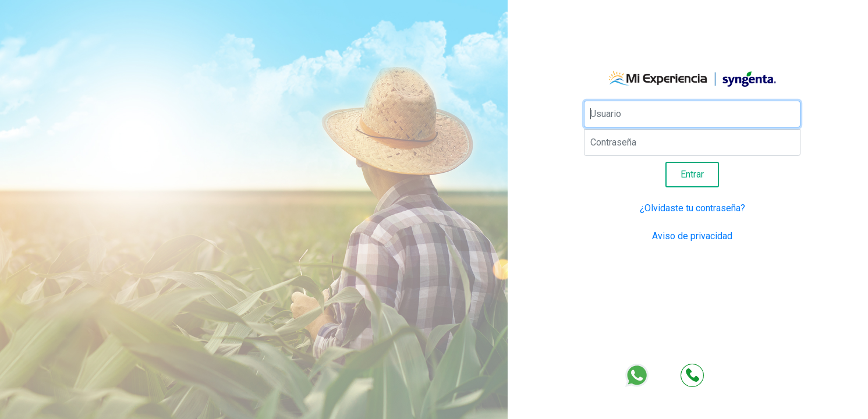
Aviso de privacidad (692, 236)
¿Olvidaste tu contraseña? (692, 208)
